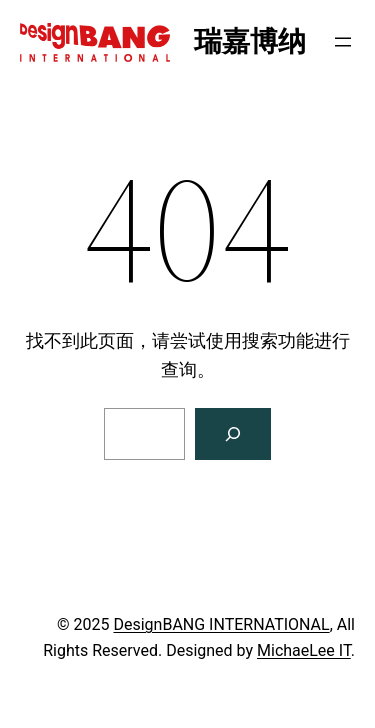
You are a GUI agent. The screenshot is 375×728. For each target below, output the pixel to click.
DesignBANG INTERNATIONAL (221, 624)
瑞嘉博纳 (250, 41)
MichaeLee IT (304, 650)
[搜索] (233, 434)
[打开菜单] (343, 42)
